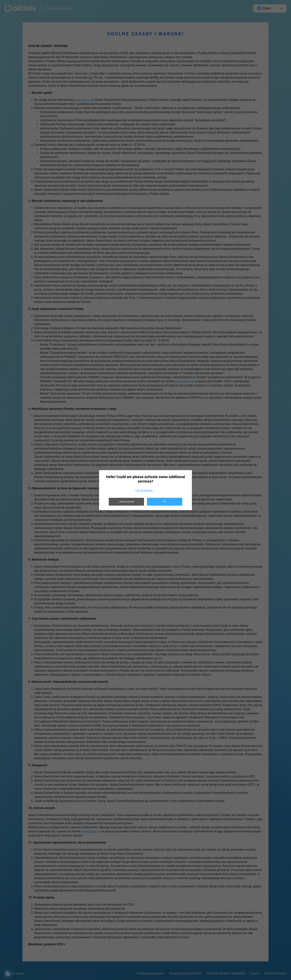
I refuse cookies (126, 502)
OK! (165, 502)
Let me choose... (145, 490)
